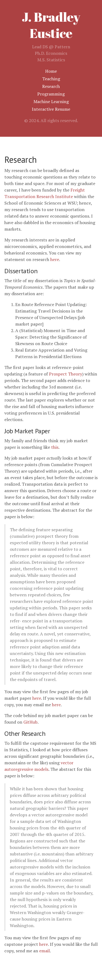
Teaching (51, 79)
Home (51, 71)
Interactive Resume (51, 109)
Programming (51, 94)
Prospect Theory (66, 374)
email (44, 951)
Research (51, 86)
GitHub (30, 722)
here (55, 259)
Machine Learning (51, 101)
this (55, 447)
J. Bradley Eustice (51, 25)
